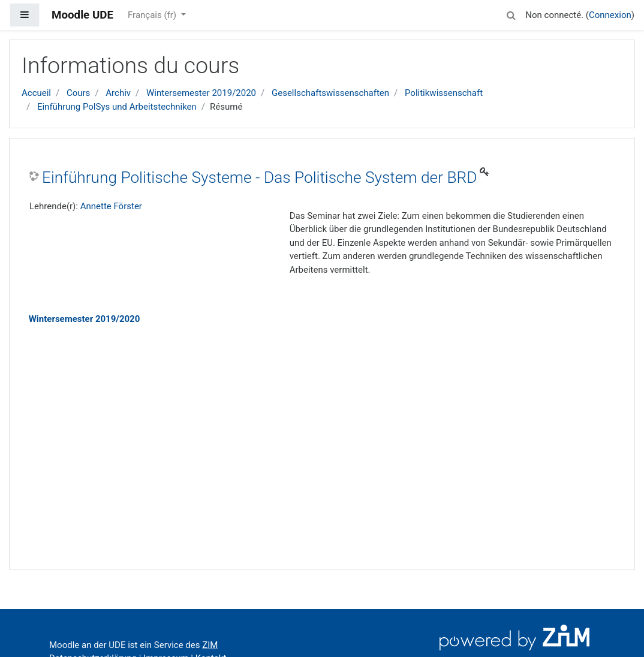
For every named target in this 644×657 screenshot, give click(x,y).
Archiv (118, 93)
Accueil (36, 93)
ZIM (210, 645)
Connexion (610, 15)
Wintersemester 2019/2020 (201, 93)
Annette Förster (111, 206)
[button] (511, 13)
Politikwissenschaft (444, 93)
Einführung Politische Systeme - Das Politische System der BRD (259, 177)
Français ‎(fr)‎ (153, 15)
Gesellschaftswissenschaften (330, 93)
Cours (78, 93)
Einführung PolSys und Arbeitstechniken (117, 107)
